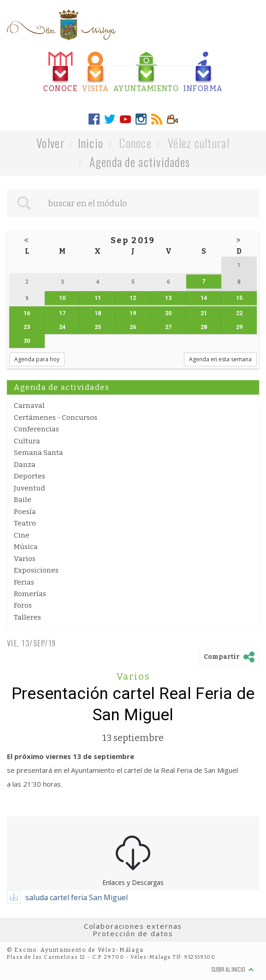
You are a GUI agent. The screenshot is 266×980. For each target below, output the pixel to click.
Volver (50, 143)
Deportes (30, 476)
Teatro (25, 523)
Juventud (30, 488)
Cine (22, 535)
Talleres (27, 617)
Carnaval (29, 406)
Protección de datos (133, 933)
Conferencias (36, 429)
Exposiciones (36, 570)
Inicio (91, 143)
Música (26, 547)
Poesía (25, 512)
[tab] (60, 72)
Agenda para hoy (37, 359)
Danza (25, 465)
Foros (23, 605)
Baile (23, 500)
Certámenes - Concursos (56, 418)
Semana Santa (38, 453)
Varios (25, 559)
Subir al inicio (233, 969)
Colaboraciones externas (133, 926)
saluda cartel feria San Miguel (77, 897)
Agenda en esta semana (220, 359)
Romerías (30, 594)
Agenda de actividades (140, 162)
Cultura (27, 441)
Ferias (24, 582)
